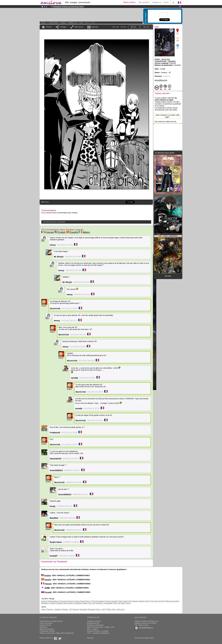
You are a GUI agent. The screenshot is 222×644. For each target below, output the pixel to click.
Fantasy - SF (73, 23)
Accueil (43, 23)
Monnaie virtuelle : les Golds (98, 631)
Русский (46, 592)
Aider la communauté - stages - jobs (101, 627)
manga (63, 23)
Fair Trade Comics (141, 625)
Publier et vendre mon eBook (145, 623)
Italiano (84, 232)
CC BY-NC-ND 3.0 (144, 628)
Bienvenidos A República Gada (75, 603)
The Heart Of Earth (158, 601)
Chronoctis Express (67, 601)
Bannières (43, 627)
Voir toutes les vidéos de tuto (165, 122)
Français (48, 232)
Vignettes (95, 27)
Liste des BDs (53, 23)
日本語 (45, 588)
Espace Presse (45, 625)
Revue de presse (46, 623)
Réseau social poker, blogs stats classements (57, 633)
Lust (81, 23)
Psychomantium (98, 601)
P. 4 (93, 23)
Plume (128, 603)
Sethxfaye (45, 603)
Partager (63, 27)
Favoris (49, 27)
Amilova (44, 601)
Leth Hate (121, 603)
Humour (76, 609)
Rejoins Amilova (129, 2)
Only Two (91, 603)
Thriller (109, 609)
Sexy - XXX (101, 609)
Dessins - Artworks (54, 609)
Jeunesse (83, 609)
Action (43, 609)
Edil (115, 603)
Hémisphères (53, 601)
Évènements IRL (93, 623)
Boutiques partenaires (95, 625)
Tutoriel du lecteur (94, 621)
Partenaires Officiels (47, 631)
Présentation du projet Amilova (51, 621)
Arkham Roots (144, 601)
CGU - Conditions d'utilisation (98, 633)
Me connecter (144, 2)
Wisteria (59, 603)
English (60, 232)
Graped (53, 603)
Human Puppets (111, 601)
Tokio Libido (123, 601)
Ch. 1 (87, 23)
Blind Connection (172, 601)
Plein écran (79, 27)
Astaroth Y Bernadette (104, 603)
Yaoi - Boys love (118, 609)
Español (72, 232)
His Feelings (133, 601)
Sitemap (90, 638)
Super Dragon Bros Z (83, 601)
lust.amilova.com (161, 80)
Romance (92, 609)
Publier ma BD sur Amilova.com (146, 621)
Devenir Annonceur (47, 629)
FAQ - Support (93, 629)
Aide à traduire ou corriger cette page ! (167, 116)
